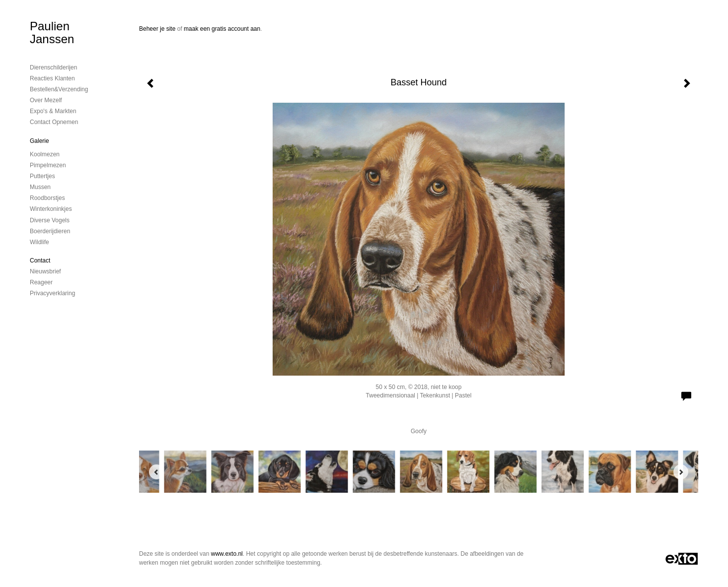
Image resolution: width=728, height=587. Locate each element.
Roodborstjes (47, 198)
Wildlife (39, 242)
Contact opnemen (54, 122)
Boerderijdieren (50, 231)
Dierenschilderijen (53, 67)
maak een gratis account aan (222, 29)
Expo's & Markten (53, 111)
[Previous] (156, 472)
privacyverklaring (52, 293)
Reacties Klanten (52, 78)
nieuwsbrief (45, 271)
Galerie (39, 141)
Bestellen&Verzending (59, 89)
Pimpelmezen (48, 165)
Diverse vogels (50, 220)
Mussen (40, 187)
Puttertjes (42, 176)
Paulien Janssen (52, 33)
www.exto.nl (227, 554)
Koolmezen (45, 154)
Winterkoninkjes (51, 209)
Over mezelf (46, 100)
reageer (41, 282)
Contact (40, 261)
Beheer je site (157, 29)
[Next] (681, 472)
